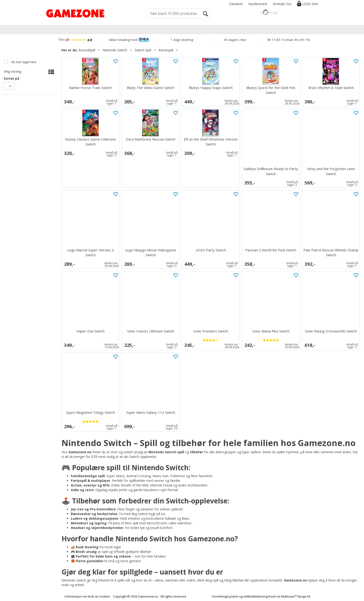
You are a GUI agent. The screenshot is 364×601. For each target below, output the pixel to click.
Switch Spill (143, 50)
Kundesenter (258, 4)
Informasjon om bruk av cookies (87, 596)
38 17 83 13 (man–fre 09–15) (288, 40)
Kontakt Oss (282, 4)
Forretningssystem (225, 596)
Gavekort (236, 4)
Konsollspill (87, 50)
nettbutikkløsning (255, 596)
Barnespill (166, 50)
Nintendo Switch (115, 50)
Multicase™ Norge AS (296, 596)
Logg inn (310, 4)
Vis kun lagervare (23, 62)
